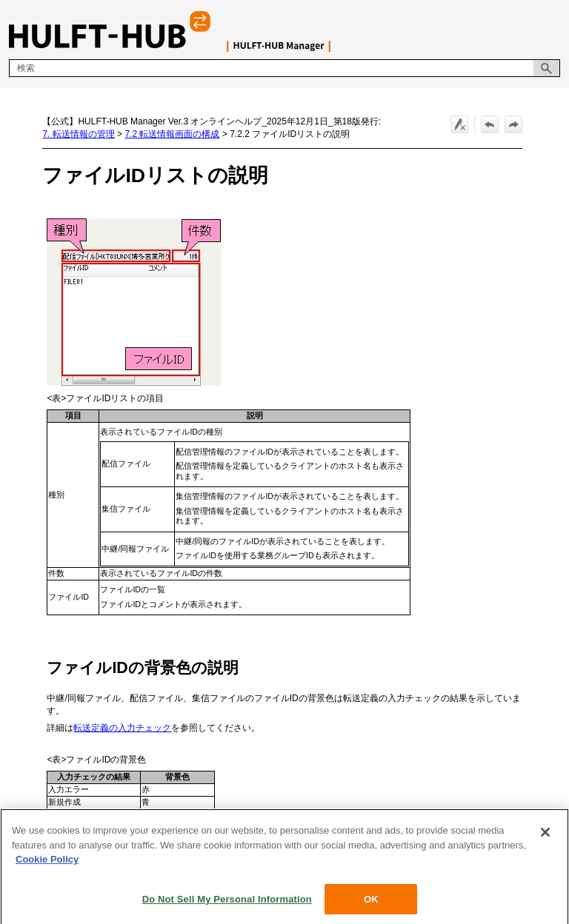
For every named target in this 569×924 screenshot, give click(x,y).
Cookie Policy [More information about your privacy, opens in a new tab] (47, 906)
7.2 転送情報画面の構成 (172, 134)
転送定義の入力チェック (122, 728)
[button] (547, 68)
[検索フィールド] (284, 68)
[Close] (545, 879)
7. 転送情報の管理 (78, 134)
